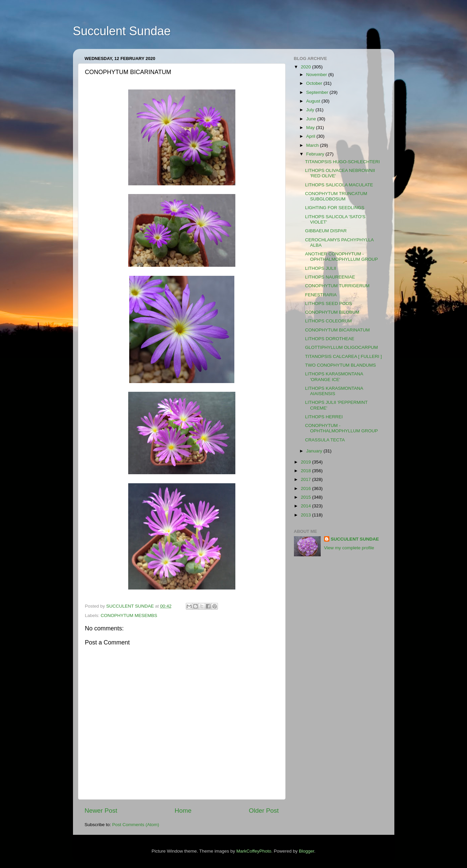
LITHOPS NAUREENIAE (330, 277)
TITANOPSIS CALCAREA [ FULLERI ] (343, 356)
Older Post (264, 811)
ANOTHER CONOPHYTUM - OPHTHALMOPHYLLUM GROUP (341, 257)
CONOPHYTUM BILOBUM (332, 312)
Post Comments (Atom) (136, 825)
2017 (306, 479)
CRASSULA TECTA (325, 440)
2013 (306, 515)
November (317, 75)
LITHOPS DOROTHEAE (330, 339)
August (314, 101)
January (315, 451)
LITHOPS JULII (321, 268)
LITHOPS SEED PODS (328, 303)
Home (183, 811)
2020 (306, 67)
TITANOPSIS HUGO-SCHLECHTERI (342, 162)
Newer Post (101, 811)
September (318, 92)
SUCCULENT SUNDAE (355, 539)
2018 (306, 471)
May (311, 128)
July (311, 110)
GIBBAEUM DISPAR (326, 231)
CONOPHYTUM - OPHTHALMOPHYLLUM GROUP (341, 428)
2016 (306, 488)
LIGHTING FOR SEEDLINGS (335, 208)
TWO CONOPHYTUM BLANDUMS (340, 365)
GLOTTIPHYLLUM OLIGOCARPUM (341, 347)
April (312, 136)
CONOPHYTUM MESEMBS (129, 615)
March (313, 145)
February (316, 154)
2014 (306, 506)
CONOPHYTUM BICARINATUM (337, 330)
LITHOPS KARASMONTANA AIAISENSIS (334, 391)
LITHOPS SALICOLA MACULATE (339, 185)
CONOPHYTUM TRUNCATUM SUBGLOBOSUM (336, 196)
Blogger (307, 851)
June (312, 119)
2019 (306, 462)
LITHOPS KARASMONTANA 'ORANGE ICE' (334, 377)
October (315, 83)
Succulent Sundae (122, 31)
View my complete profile (349, 548)
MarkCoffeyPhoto (254, 851)
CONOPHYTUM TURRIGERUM (337, 286)
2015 (306, 497)
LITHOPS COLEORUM (328, 321)
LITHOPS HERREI (324, 417)
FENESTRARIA (321, 295)
